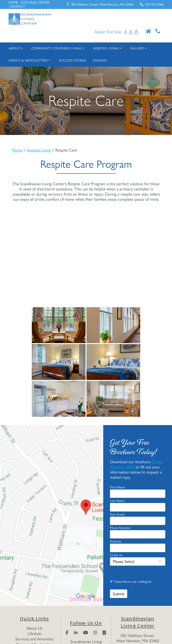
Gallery (146, 48)
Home (17, 150)
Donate (111, 60)
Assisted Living (112, 48)
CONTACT (33, 6)
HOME (14, 3)
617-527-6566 (153, 4)
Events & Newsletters (31, 60)
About (15, 48)
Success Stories (81, 60)
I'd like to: (117, 579)
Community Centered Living (59, 48)
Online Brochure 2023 (130, 493)
